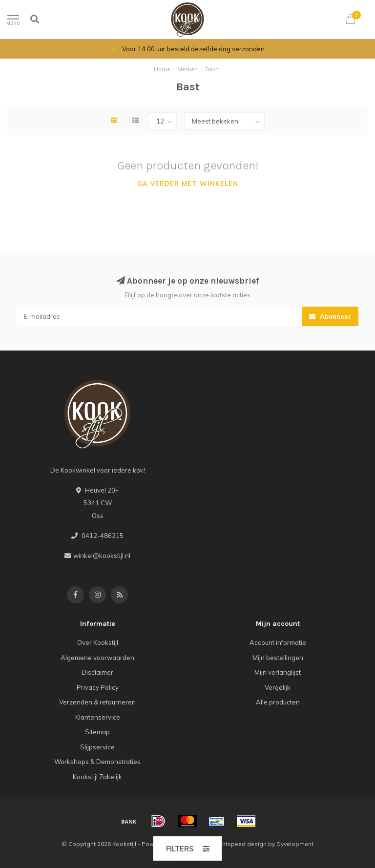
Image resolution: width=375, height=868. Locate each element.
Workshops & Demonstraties (97, 762)
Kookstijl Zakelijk (97, 777)
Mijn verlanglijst (278, 672)
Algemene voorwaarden (97, 658)
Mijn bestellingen (278, 658)
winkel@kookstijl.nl (102, 556)
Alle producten (278, 702)
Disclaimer (97, 672)
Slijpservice (97, 747)
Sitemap (97, 732)
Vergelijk (278, 687)
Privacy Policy (98, 687)
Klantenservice (98, 717)
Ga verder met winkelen (188, 184)
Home (162, 69)
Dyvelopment (295, 844)
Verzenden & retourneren (97, 702)
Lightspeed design (240, 844)
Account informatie (278, 642)
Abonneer (330, 316)
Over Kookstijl (98, 642)
